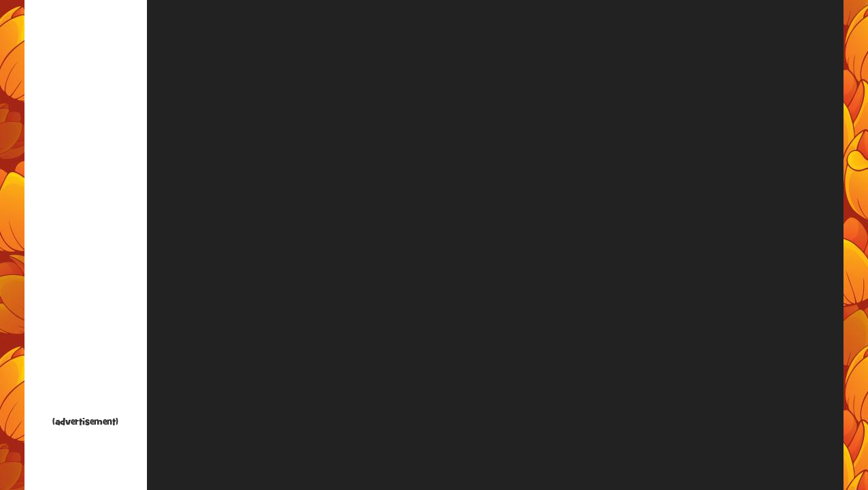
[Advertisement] (86, 211)
